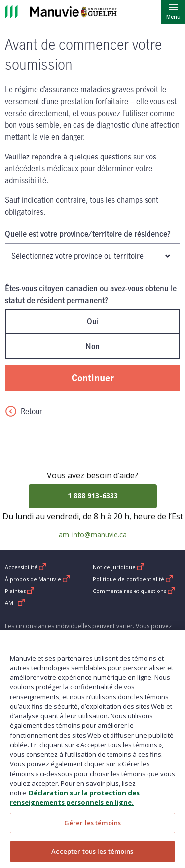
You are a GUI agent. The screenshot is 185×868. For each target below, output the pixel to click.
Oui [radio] (93, 321)
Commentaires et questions (134, 591)
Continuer (93, 377)
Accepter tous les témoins (92, 857)
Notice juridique (119, 567)
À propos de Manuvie (37, 579)
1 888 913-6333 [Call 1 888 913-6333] (93, 495)
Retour (24, 411)
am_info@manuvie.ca (93, 534)
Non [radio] (92, 346)
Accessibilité (26, 567)
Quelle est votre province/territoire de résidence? (88, 234)
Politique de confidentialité (133, 579)
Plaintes (20, 591)
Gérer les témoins (92, 828)
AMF (15, 603)
